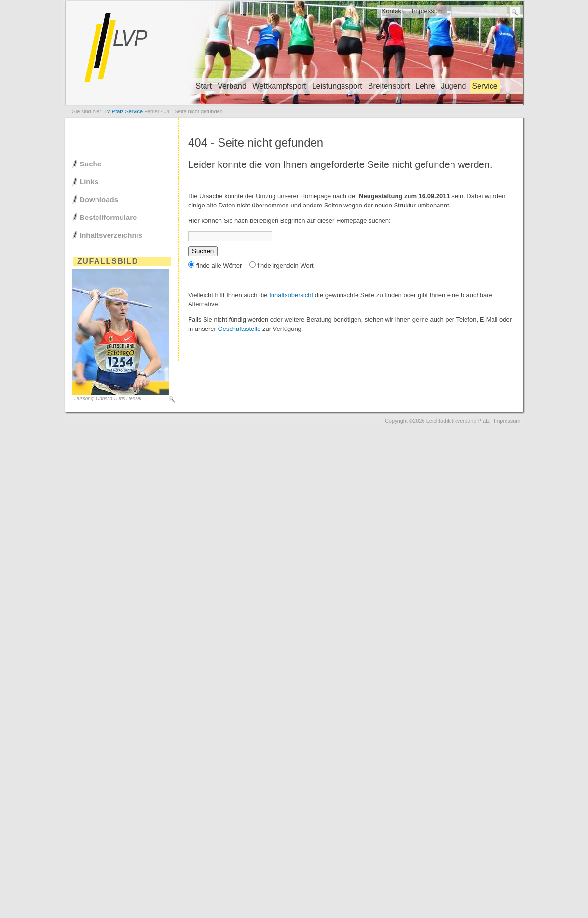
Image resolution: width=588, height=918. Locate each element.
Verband (232, 86)
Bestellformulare (108, 217)
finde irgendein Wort (286, 266)
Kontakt (392, 11)
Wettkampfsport (279, 86)
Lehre (425, 86)
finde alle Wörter (219, 266)
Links (89, 182)
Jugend (454, 86)
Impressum (427, 11)
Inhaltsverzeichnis (111, 235)
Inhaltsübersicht (291, 295)
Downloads (99, 199)
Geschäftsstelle (239, 329)
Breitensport (389, 86)
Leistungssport (337, 86)
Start (204, 86)
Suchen (203, 251)
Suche (90, 164)
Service (485, 86)
